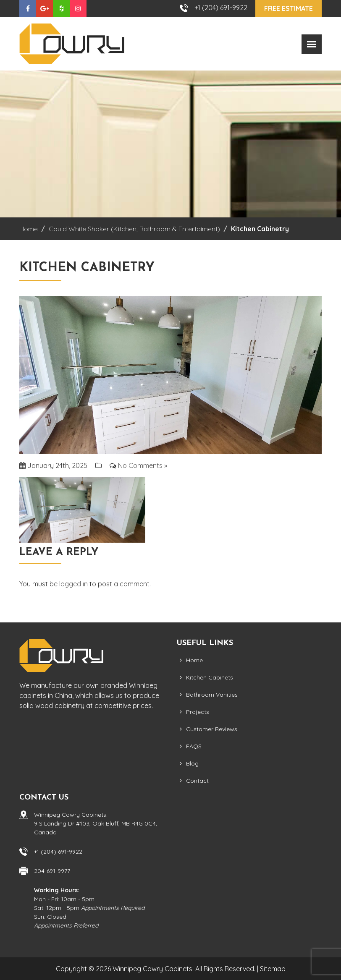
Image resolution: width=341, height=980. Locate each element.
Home (194, 660)
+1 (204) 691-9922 (221, 8)
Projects (198, 712)
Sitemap (273, 969)
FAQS (194, 746)
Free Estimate (289, 8)
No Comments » (143, 465)
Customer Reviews (212, 729)
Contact (197, 781)
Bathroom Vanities (212, 695)
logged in (73, 584)
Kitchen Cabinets (210, 677)
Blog (192, 763)
